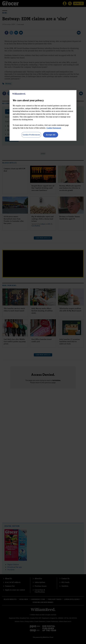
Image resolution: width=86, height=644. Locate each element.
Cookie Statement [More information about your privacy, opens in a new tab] (54, 128)
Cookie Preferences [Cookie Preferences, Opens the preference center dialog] (31, 135)
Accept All (51, 135)
